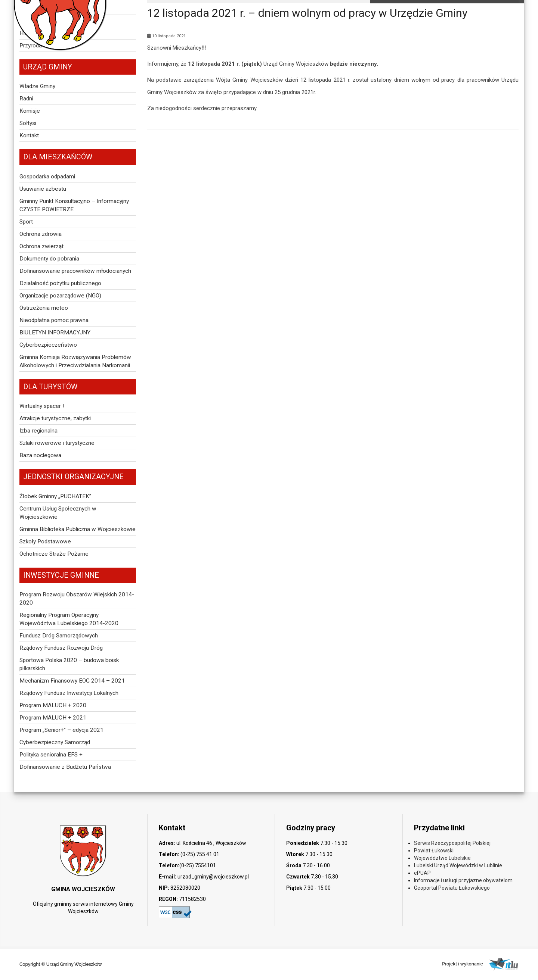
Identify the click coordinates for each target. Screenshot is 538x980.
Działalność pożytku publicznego (60, 283)
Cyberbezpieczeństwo (48, 345)
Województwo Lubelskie (442, 858)
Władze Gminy (37, 86)
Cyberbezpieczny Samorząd (55, 742)
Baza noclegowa (40, 455)
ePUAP (422, 873)
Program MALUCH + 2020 (53, 705)
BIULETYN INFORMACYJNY (55, 333)
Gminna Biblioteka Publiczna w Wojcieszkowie (78, 529)
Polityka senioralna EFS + (51, 755)
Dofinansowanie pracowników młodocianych (75, 271)
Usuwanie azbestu (43, 189)
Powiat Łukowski (434, 851)
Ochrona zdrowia (41, 234)
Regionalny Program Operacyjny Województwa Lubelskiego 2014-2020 (69, 619)
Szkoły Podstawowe (45, 542)
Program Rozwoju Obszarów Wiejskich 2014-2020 (77, 599)
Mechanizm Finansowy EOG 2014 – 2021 (72, 681)
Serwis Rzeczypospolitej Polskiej (452, 843)
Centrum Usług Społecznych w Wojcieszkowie (58, 513)
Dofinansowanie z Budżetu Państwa (65, 767)
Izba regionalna (38, 431)
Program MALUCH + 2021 (53, 718)
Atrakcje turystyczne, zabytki (55, 418)
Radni (26, 99)
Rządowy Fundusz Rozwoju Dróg (61, 648)
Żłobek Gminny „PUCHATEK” (55, 496)
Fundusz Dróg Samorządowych (59, 636)
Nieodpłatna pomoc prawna (54, 320)
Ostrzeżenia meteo (44, 308)
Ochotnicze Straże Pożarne (54, 554)
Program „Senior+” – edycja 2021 (61, 730)
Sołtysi (28, 123)
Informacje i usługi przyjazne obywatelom (463, 880)
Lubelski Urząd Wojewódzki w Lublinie (458, 865)
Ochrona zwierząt (41, 246)
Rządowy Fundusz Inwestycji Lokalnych (69, 693)
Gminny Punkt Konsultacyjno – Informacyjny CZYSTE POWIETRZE (74, 205)
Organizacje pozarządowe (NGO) (60, 296)
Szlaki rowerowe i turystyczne (57, 443)
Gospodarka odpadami (47, 177)
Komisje (30, 111)
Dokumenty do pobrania (49, 259)
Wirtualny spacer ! (42, 406)
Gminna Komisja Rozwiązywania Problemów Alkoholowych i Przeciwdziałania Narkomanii (75, 361)
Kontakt (29, 135)
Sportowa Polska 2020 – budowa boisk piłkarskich (69, 664)
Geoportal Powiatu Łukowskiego (452, 888)
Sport (26, 222)
